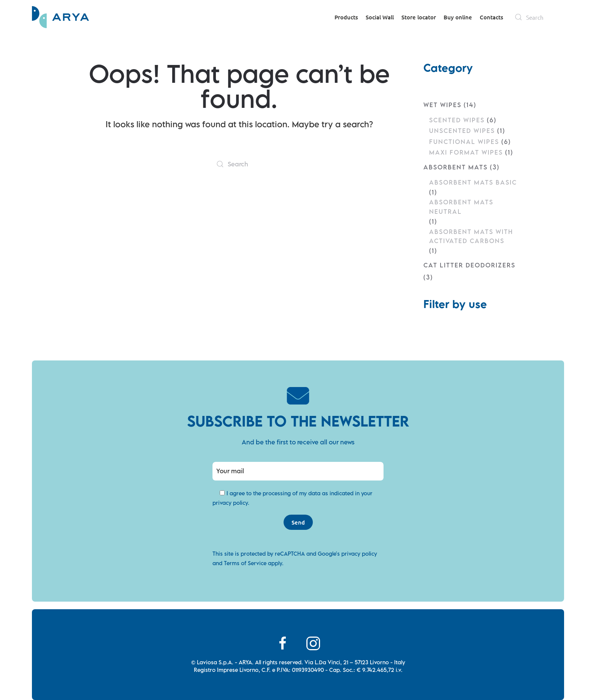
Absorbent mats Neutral (461, 207)
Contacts (491, 17)
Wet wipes (442, 105)
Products (346, 17)
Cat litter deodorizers (469, 265)
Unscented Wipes (462, 131)
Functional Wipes (464, 142)
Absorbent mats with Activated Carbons (471, 236)
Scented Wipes (457, 120)
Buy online (458, 17)
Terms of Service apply (253, 563)
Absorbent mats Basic (473, 182)
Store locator (419, 17)
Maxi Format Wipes (466, 152)
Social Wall (380, 17)
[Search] (537, 17)
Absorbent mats (456, 167)
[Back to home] (60, 17)
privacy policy (230, 503)
